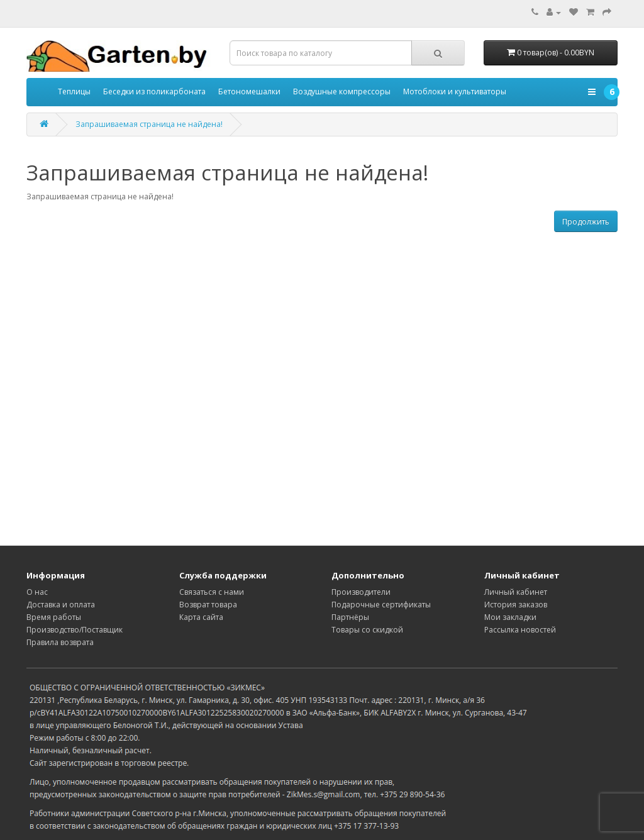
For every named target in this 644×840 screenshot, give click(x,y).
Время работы (54, 617)
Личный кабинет (516, 592)
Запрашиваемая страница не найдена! (149, 124)
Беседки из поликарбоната (154, 91)
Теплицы (74, 91)
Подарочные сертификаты (381, 605)
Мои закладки (510, 617)
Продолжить (586, 222)
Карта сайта (201, 617)
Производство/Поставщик (75, 630)
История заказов (516, 605)
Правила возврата (60, 642)
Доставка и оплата (61, 605)
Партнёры (350, 617)
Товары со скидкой (367, 630)
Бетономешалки (249, 91)
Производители (361, 592)
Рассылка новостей (520, 630)
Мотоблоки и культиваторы (455, 91)
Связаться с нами (212, 592)
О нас (37, 592)
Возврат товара (208, 605)
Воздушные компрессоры (342, 91)
